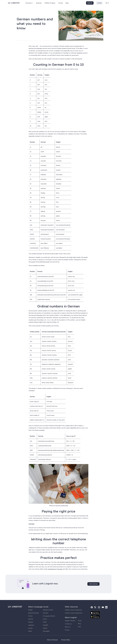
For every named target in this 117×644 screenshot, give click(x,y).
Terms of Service (52, 640)
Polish (45, 622)
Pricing (60, 3)
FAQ (79, 627)
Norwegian (46, 631)
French (30, 616)
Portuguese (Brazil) (49, 616)
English (30, 610)
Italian (30, 631)
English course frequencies (73, 610)
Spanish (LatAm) (48, 610)
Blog (67, 3)
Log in (99, 3)
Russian (31, 622)
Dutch (45, 619)
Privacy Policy (66, 640)
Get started (93, 584)
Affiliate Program (50, 3)
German (31, 619)
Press (80, 621)
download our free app (55, 569)
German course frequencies (74, 613)
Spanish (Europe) (33, 613)
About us (68, 627)
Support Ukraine (70, 621)
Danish (45, 628)
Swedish (45, 625)
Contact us (68, 624)
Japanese (31, 625)
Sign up (90, 3)
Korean (30, 628)
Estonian (46, 613)
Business (39, 3)
